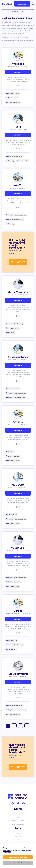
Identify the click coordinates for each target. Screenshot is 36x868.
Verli (18, 127)
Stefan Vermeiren (18, 292)
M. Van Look (18, 548)
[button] (33, 4)
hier (24, 40)
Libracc (18, 611)
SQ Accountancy (18, 357)
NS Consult (18, 485)
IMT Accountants (18, 674)
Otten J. (18, 422)
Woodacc (18, 64)
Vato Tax (18, 186)
